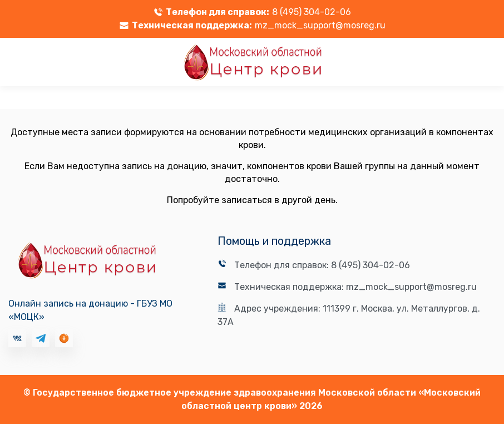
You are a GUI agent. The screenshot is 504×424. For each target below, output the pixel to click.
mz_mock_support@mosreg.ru (320, 25)
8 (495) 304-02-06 (312, 12)
